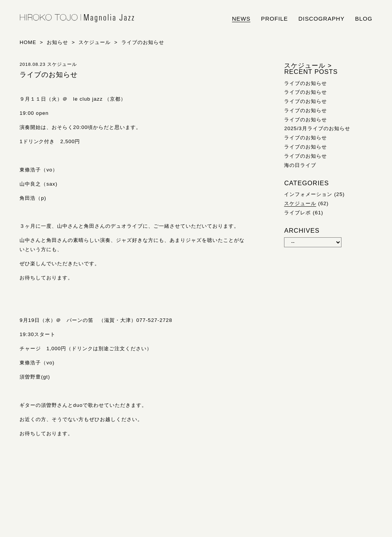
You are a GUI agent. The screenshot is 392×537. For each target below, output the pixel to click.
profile (274, 19)
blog (364, 19)
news (241, 19)
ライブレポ (297, 213)
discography (322, 19)
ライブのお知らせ (305, 83)
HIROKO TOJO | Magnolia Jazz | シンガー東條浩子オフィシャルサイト (77, 18)
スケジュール (300, 203)
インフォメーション (308, 194)
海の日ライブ (300, 165)
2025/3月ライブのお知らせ (317, 128)
